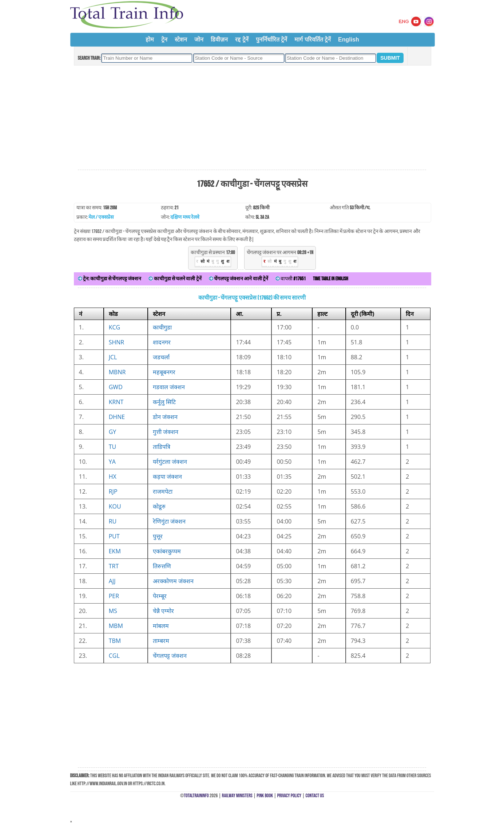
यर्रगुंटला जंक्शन (170, 462)
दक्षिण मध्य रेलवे (185, 217)
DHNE (117, 417)
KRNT (116, 402)
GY (113, 432)
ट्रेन (164, 39)
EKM (115, 551)
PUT (114, 536)
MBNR (117, 372)
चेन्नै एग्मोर (163, 611)
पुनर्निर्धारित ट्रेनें (271, 39)
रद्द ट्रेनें (242, 39)
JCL (113, 357)
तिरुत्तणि (162, 566)
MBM (116, 626)
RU (113, 521)
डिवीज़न (219, 39)
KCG (115, 327)
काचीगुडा (162, 327)
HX (113, 477)
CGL (114, 656)
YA (112, 462)
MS (113, 611)
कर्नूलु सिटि (164, 402)
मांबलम (161, 626)
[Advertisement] (252, 118)
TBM (115, 641)
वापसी (291, 279)
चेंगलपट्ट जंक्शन (170, 656)
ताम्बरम (161, 641)
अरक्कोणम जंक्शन (173, 581)
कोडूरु (159, 506)
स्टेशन (181, 39)
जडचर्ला (161, 357)
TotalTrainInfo (196, 796)
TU (112, 447)
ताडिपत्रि (162, 447)
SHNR (117, 342)
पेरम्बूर (160, 596)
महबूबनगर (164, 372)
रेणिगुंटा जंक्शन (169, 521)
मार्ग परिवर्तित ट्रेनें (313, 39)
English (349, 39)
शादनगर (162, 342)
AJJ (112, 581)
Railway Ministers (237, 796)
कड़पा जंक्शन (167, 477)
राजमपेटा (163, 491)
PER (114, 596)
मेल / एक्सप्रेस (101, 217)
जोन (199, 39)
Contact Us (315, 796)
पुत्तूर (158, 536)
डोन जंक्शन (165, 417)
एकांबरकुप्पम (167, 551)
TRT (114, 566)
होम (150, 39)
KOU (115, 506)
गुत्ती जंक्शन (166, 432)
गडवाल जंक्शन (169, 387)
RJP (113, 491)
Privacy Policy (289, 796)
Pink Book (265, 796)
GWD (116, 387)
